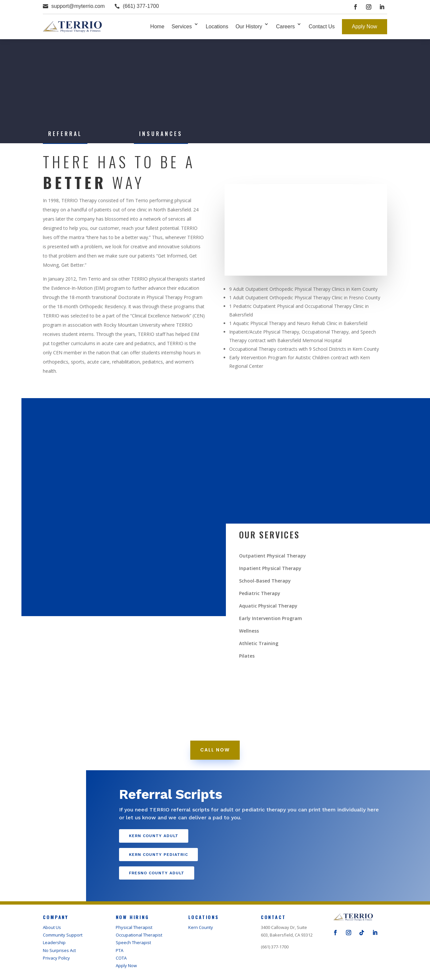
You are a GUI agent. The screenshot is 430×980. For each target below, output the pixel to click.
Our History (249, 27)
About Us (52, 927)
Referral (65, 134)
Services (182, 27)
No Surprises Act (59, 950)
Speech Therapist (133, 942)
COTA (121, 958)
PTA (120, 950)
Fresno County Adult (157, 873)
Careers (285, 27)
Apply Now (364, 27)
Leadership (54, 942)
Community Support (63, 935)
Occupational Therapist (139, 935)
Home (157, 27)
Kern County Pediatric (158, 855)
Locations (217, 27)
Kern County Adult (154, 836)
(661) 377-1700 (141, 6)
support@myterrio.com (78, 6)
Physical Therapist (134, 927)
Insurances (161, 134)
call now (215, 750)
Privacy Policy (56, 958)
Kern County (201, 927)
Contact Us (322, 27)
